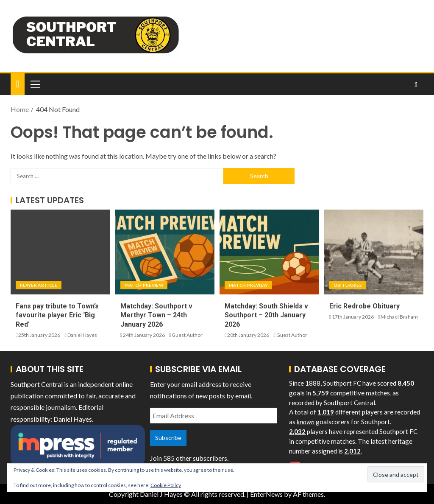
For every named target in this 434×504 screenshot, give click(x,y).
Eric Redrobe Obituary (364, 306)
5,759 (321, 393)
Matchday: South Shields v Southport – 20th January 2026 (266, 315)
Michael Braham (399, 317)
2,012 (352, 451)
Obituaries (348, 285)
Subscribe (168, 438)
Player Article (39, 285)
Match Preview (144, 285)
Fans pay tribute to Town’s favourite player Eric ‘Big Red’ (57, 315)
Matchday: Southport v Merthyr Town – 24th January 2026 (156, 315)
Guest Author (187, 335)
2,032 (297, 431)
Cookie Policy (166, 485)
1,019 (326, 412)
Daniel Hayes (82, 335)
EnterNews (266, 494)
